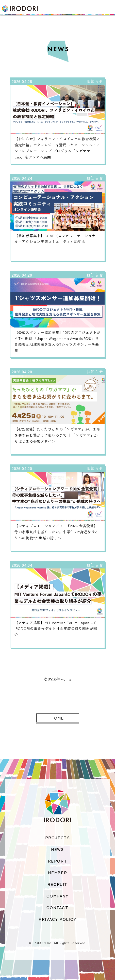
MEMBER (58, 872)
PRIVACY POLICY (57, 919)
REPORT (58, 861)
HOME (58, 718)
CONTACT (57, 907)
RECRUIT (58, 884)
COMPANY (57, 896)
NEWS (57, 849)
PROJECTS (58, 838)
